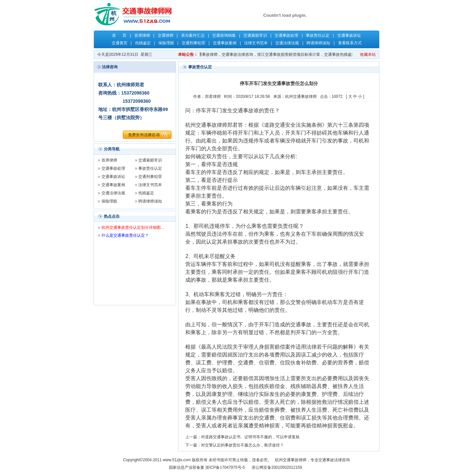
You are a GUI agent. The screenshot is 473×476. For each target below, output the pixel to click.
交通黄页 (120, 43)
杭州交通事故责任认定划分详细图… (133, 227)
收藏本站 (368, 54)
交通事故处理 (286, 35)
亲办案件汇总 (193, 35)
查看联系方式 (350, 43)
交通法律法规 (287, 43)
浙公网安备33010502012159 (277, 467)
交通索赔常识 (255, 35)
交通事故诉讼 (349, 35)
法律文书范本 (256, 43)
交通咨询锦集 (224, 35)
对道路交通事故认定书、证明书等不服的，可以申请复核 (250, 437)
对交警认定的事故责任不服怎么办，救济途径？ (242, 445)
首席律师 (142, 35)
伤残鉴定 (143, 43)
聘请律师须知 (318, 43)
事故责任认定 (318, 35)
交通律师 (166, 35)
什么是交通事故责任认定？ (125, 235)
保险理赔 (166, 43)
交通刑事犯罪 (193, 43)
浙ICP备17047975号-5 (225, 467)
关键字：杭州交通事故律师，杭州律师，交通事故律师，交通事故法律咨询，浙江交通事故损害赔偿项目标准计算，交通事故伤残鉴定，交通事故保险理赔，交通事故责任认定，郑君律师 (286, 54)
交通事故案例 (225, 43)
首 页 (119, 35)
